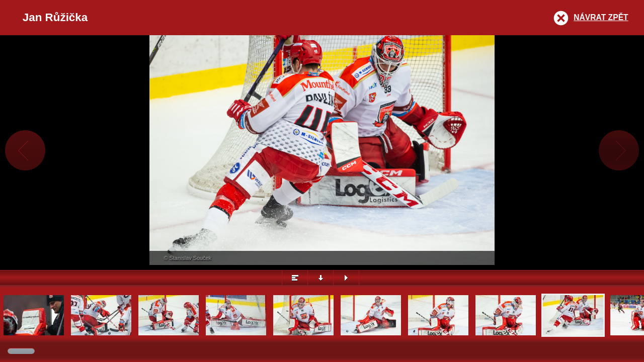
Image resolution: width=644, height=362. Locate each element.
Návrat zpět (601, 17)
